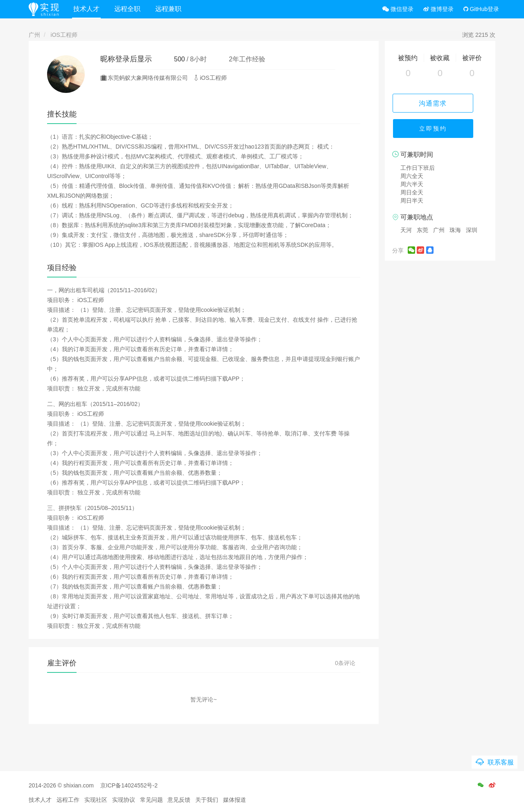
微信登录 (398, 9)
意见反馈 (179, 800)
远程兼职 (172, 9)
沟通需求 (440, 103)
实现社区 (96, 800)
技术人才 (90, 9)
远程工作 (68, 800)
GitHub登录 (481, 9)
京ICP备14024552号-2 (129, 785)
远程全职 (131, 9)
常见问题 (151, 800)
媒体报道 (235, 800)
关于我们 (207, 800)
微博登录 (438, 9)
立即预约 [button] (440, 131)
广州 (34, 35)
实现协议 (124, 800)
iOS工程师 (64, 35)
